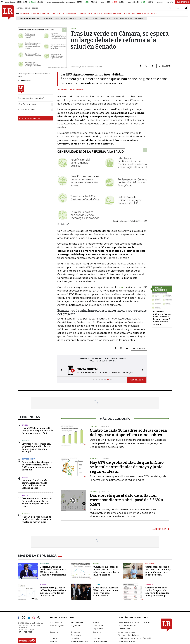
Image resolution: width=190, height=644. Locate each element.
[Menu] (18, 14)
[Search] (170, 8)
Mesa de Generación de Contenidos (134, 622)
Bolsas (25, 477)
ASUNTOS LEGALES (112, 14)
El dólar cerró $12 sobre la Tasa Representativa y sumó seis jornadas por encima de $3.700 (53, 592)
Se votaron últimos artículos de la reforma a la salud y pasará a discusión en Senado (162, 318)
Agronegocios (56, 622)
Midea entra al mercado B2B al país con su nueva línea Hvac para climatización (105, 592)
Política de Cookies (127, 641)
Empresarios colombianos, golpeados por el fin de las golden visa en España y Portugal (36, 448)
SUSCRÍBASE (183, 2)
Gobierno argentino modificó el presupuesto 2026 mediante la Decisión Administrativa (53, 571)
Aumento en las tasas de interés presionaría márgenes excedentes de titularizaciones (106, 571)
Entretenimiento (29, 459)
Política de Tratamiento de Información (135, 638)
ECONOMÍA (36, 14)
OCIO (56, 14)
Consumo (54, 632)
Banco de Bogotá (68, 18)
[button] (61, 370)
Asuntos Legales (57, 626)
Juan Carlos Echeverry (88, 18)
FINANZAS (25, 14)
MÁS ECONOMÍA (159, 529)
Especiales (76, 638)
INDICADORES (143, 14)
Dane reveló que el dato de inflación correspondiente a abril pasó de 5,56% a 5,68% (126, 500)
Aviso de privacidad (127, 632)
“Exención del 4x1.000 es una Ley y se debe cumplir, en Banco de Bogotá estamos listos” (37, 502)
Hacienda (97, 564)
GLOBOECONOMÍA (68, 14)
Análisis (96, 622)
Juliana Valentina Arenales (71, 89)
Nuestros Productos (127, 626)
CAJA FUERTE (129, 14)
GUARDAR (164, 66)
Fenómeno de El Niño (109, 18)
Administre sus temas (29, 118)
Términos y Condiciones (129, 635)
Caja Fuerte (76, 626)
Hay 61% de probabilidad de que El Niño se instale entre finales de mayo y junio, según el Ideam (127, 467)
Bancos (25, 425)
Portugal (26, 441)
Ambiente (26, 514)
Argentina (44, 564)
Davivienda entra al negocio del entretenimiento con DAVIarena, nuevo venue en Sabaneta (37, 466)
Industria (150, 564)
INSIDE (154, 14)
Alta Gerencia (77, 622)
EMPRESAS (47, 14)
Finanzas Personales (80, 641)
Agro (57, 18)
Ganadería (47, 18)
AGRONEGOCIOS (85, 14)
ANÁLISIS (98, 14)
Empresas (54, 638)
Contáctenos (124, 629)
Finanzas (53, 641)
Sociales (96, 585)
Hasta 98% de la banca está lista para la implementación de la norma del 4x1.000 (38, 431)
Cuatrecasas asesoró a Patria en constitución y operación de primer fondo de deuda (158, 571)
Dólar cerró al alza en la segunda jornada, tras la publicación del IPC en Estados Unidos (35, 484)
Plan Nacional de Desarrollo (133, 18)
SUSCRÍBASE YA (137, 380)
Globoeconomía (100, 641)
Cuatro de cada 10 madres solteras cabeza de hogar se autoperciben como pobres (128, 433)
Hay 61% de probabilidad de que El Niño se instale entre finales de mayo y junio (36, 519)
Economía (97, 632)
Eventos (96, 638)
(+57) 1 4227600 (25, 632)
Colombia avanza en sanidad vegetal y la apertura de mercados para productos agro (157, 592)
